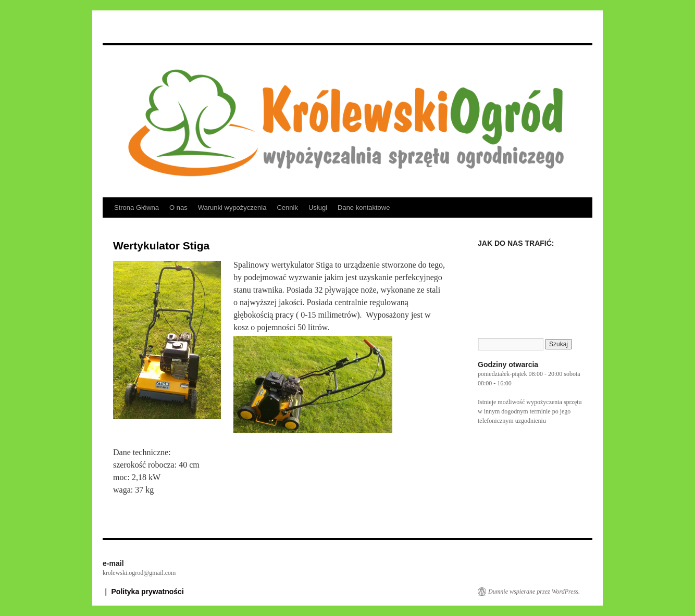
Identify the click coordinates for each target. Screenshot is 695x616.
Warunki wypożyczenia (232, 208)
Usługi (318, 208)
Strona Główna (136, 208)
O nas (178, 208)
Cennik (287, 208)
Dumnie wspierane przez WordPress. (534, 592)
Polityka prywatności (148, 592)
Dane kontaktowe (364, 208)
